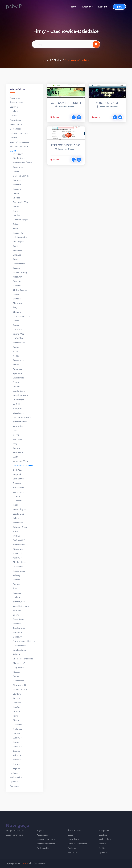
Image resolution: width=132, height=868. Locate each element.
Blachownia (18, 303)
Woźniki (16, 404)
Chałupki (17, 711)
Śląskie (58, 60)
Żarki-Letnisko (19, 479)
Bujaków (17, 769)
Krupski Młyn (19, 233)
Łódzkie (13, 138)
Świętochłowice (20, 422)
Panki (15, 531)
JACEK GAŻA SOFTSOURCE (66, 103)
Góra (15, 430)
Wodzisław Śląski (20, 220)
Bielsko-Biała (19, 158)
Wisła (15, 457)
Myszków (17, 281)
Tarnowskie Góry (20, 202)
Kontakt (103, 7)
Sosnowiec (18, 167)
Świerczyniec (19, 602)
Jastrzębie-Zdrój (20, 689)
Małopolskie (15, 98)
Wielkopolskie (16, 124)
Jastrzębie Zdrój (20, 272)
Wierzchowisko (20, 646)
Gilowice (17, 733)
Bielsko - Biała (19, 562)
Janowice (17, 593)
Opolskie (14, 782)
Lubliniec (17, 286)
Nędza (16, 356)
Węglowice (18, 426)
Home (73, 7)
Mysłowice (18, 369)
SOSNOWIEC (19, 540)
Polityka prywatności (15, 830)
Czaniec (16, 751)
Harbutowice (19, 681)
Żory (15, 308)
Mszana (16, 584)
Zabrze (16, 224)
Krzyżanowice (19, 571)
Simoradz (17, 294)
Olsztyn (16, 382)
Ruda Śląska (18, 242)
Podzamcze (18, 452)
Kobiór (16, 505)
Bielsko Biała (19, 514)
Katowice (17, 180)
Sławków (17, 694)
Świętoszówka (19, 650)
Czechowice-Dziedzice (23, 466)
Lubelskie (14, 111)
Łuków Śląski (19, 338)
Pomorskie (15, 786)
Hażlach (16, 351)
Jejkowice (17, 764)
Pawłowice (18, 747)
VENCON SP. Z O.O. (107, 103)
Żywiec (16, 325)
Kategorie (87, 7)
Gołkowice (18, 725)
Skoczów (17, 610)
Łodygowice (18, 492)
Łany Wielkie (19, 668)
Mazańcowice (19, 343)
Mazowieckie (16, 120)
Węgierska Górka (20, 461)
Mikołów (17, 215)
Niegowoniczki (19, 685)
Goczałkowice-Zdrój (22, 417)
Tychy (16, 211)
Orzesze (17, 496)
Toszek (16, 207)
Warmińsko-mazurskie (20, 142)
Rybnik (16, 365)
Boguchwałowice (20, 395)
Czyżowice (18, 329)
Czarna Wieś (19, 334)
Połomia (17, 580)
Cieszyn (16, 193)
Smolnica (17, 255)
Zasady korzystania (15, 835)
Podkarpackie (16, 777)
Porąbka (17, 387)
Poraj (15, 259)
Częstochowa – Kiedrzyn (24, 641)
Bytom (16, 228)
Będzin (16, 246)
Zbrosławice (18, 413)
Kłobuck (16, 672)
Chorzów (17, 312)
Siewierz (17, 299)
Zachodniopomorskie (19, 146)
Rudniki (16, 347)
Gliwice (16, 171)
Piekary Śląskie (20, 509)
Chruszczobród (20, 663)
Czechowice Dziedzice (23, 659)
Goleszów (17, 501)
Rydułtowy (18, 154)
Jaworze (17, 742)
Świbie (16, 676)
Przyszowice (19, 360)
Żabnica (16, 654)
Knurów (16, 707)
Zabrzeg (17, 575)
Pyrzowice (18, 373)
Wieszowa (18, 439)
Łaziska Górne (19, 391)
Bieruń (16, 720)
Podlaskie (14, 773)
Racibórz (17, 624)
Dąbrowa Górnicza (21, 176)
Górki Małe (18, 470)
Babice (16, 518)
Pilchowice (18, 250)
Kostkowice (18, 523)
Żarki (15, 589)
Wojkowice (18, 738)
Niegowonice (19, 277)
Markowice (18, 558)
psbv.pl (47, 60)
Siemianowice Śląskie (22, 163)
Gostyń (16, 435)
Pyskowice (18, 729)
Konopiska (17, 408)
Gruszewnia (18, 567)
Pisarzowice (18, 549)
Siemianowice (19, 545)
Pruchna (17, 698)
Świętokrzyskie (16, 102)
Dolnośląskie (16, 129)
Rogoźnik (17, 474)
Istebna (16, 536)
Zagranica (14, 107)
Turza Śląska (18, 619)
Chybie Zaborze (20, 290)
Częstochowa (19, 264)
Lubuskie (14, 116)
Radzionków (18, 488)
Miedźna (17, 760)
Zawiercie (17, 185)
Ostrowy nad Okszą (22, 316)
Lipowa (16, 615)
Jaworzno (17, 189)
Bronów (16, 448)
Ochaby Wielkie (20, 237)
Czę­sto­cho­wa (19, 628)
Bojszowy (17, 637)
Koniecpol (17, 553)
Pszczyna (17, 483)
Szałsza (16, 597)
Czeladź (17, 198)
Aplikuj (119, 7)
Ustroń (16, 321)
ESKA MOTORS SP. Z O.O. (66, 145)
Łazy (15, 444)
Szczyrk (16, 268)
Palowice (17, 755)
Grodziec (17, 703)
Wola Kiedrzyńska (21, 606)
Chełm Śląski (19, 400)
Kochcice (17, 716)
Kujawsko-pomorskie (19, 133)
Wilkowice (17, 632)
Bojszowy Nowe (20, 527)
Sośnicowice (18, 378)
